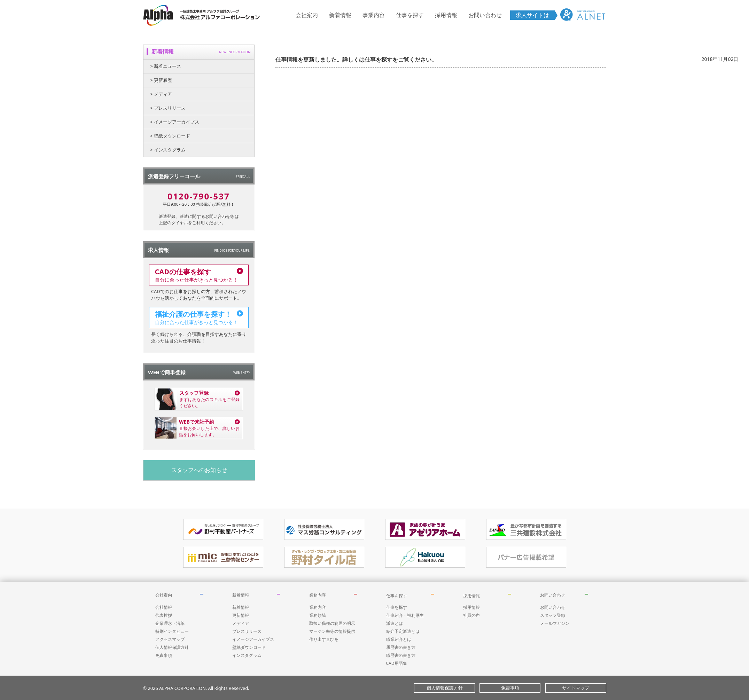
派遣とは (395, 623)
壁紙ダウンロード (249, 647)
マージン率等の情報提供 (332, 631)
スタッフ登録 (553, 615)
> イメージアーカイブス (175, 122)
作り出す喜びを (324, 639)
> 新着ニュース (166, 66)
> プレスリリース (168, 108)
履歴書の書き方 (401, 647)
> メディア (161, 94)
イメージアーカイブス (253, 639)
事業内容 (374, 15)
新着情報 (340, 15)
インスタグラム (247, 655)
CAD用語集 (397, 663)
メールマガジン (555, 623)
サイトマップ (576, 688)
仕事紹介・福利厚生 (405, 615)
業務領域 (318, 615)
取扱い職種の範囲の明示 (332, 623)
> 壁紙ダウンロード (170, 136)
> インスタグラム (168, 150)
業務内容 (318, 595)
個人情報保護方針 (172, 647)
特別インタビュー (172, 631)
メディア (241, 623)
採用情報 (446, 15)
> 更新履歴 (161, 80)
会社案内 (307, 15)
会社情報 (164, 607)
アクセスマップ (170, 639)
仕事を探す (410, 15)
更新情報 (241, 615)
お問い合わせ (485, 15)
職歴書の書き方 (401, 655)
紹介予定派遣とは (403, 631)
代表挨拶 (164, 615)
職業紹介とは (399, 639)
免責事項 (164, 655)
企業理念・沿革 (170, 623)
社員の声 (471, 615)
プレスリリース (247, 631)
